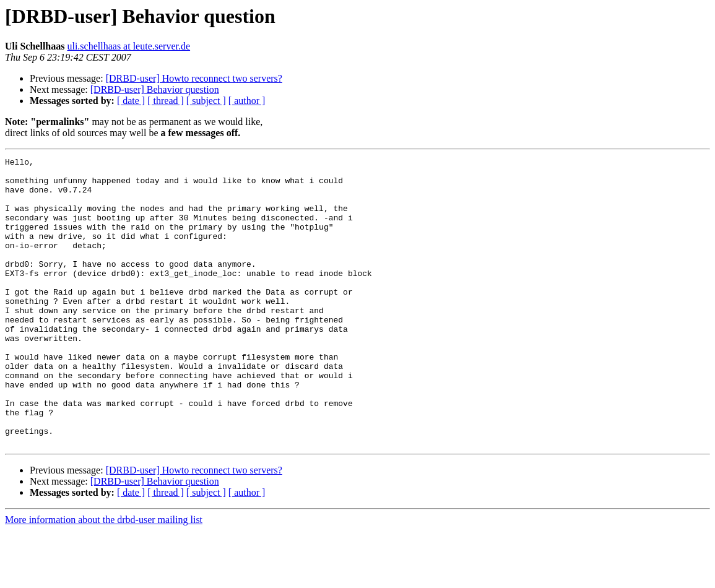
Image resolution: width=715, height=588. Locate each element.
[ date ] (131, 101)
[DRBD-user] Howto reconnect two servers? (194, 78)
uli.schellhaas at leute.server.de (128, 46)
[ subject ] (206, 101)
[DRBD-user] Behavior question (155, 89)
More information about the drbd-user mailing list (104, 577)
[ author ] (247, 101)
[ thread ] (166, 101)
